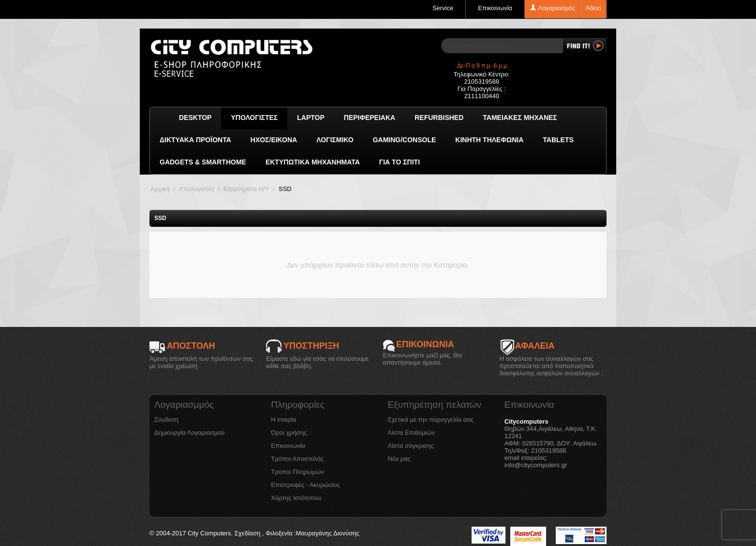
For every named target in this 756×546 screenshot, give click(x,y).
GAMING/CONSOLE (405, 140)
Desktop (195, 118)
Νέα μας (400, 459)
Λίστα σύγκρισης (411, 446)
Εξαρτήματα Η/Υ (246, 189)
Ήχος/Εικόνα (274, 140)
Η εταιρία (283, 420)
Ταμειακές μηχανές (520, 118)
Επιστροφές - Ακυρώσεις (305, 485)
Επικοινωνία (495, 8)
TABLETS (558, 140)
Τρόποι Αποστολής (297, 459)
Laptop (311, 118)
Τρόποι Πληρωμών (297, 472)
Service (443, 8)
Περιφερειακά (370, 118)
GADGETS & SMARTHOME (203, 162)
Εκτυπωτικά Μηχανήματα (313, 162)
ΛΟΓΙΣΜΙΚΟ (335, 140)
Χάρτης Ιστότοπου (296, 498)
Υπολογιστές (254, 118)
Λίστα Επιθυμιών (412, 433)
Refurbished (439, 118)
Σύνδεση (166, 420)
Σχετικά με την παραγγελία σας (431, 420)
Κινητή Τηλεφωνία (489, 140)
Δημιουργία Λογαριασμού (189, 433)
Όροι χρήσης (289, 433)
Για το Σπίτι (400, 162)
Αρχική (160, 189)
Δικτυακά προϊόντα (195, 140)
